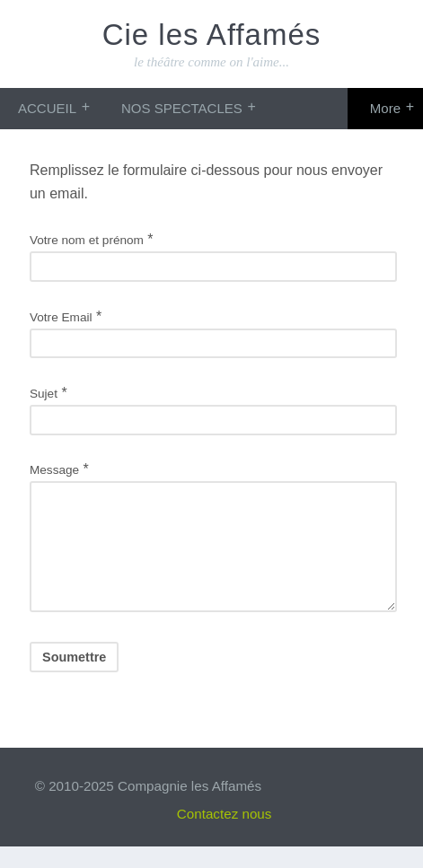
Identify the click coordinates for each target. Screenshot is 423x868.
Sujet (44, 394)
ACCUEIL (47, 108)
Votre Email (61, 317)
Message (54, 470)
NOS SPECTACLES (182, 108)
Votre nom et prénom (87, 240)
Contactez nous (225, 835)
